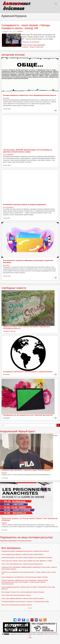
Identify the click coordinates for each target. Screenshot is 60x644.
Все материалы (11, 548)
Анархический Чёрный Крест (18, 431)
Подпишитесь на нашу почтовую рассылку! (26, 537)
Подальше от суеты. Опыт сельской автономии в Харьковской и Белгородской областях (27, 328)
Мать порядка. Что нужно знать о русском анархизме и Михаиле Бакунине (23, 592)
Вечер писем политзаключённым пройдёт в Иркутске (17, 605)
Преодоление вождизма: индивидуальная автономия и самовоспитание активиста (25, 551)
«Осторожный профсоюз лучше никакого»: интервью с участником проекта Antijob (25, 602)
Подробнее (25, 47)
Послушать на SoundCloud (30, 42)
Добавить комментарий (37, 47)
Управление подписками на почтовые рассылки (16, 541)
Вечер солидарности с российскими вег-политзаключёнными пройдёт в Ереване (25, 577)
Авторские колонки (13, 55)
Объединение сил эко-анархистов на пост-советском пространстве (28, 415)
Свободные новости (14, 288)
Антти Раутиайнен (8, 155)
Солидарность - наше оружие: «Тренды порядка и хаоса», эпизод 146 (26, 27)
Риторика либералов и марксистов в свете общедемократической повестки (30, 95)
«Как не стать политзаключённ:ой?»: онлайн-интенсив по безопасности (22, 564)
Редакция (20, 31)
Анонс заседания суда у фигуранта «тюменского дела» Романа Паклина (22, 554)
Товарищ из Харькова (9, 331)
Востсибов (6, 98)
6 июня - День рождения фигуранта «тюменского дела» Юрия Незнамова (23, 598)
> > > (30, 608)
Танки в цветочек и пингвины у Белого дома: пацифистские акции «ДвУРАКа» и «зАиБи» (27, 561)
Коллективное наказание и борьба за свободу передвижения (24, 204)
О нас (30, 638)
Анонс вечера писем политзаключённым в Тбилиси (16, 595)
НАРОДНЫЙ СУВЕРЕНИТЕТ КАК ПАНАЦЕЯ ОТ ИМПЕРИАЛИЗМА (28, 372)
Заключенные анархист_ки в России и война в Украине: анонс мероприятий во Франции (29, 519)
